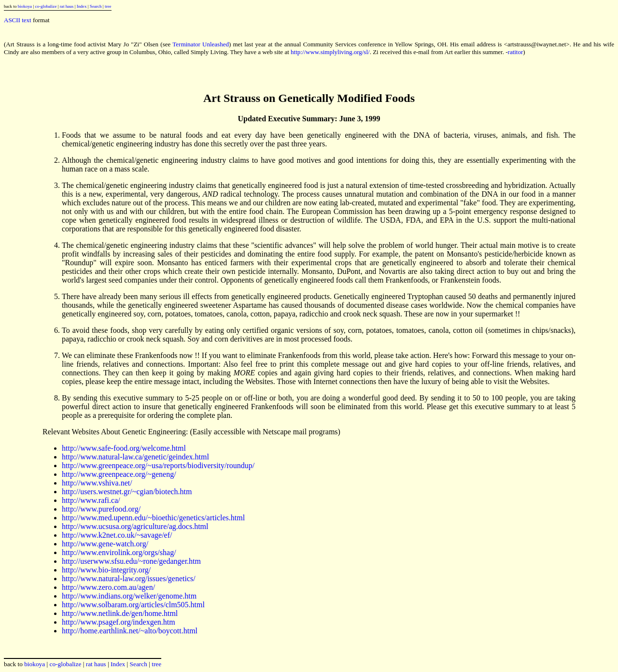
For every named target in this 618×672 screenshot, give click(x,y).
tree (108, 6)
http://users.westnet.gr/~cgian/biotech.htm (127, 492)
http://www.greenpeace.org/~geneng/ (119, 474)
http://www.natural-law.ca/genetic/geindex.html (135, 457)
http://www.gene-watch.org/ (105, 544)
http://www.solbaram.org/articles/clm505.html (133, 605)
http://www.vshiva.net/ (97, 483)
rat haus (67, 6)
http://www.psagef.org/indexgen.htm (119, 622)
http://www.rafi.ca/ (91, 500)
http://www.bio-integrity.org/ (106, 570)
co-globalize (46, 6)
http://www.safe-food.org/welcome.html (124, 448)
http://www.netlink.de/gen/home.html (120, 613)
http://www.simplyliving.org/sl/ (330, 52)
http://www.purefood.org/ (101, 509)
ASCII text (18, 20)
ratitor (516, 52)
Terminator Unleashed (201, 44)
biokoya (25, 6)
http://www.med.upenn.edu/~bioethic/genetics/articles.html (153, 518)
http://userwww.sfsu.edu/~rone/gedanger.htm (131, 561)
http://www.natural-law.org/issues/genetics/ (129, 579)
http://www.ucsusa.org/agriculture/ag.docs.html (135, 526)
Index (82, 6)
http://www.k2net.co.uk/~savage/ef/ (117, 535)
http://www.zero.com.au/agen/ (108, 587)
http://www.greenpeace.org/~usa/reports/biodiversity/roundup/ (158, 465)
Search (96, 6)
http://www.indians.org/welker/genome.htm (129, 596)
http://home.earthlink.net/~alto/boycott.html (130, 631)
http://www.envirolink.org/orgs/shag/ (119, 552)
